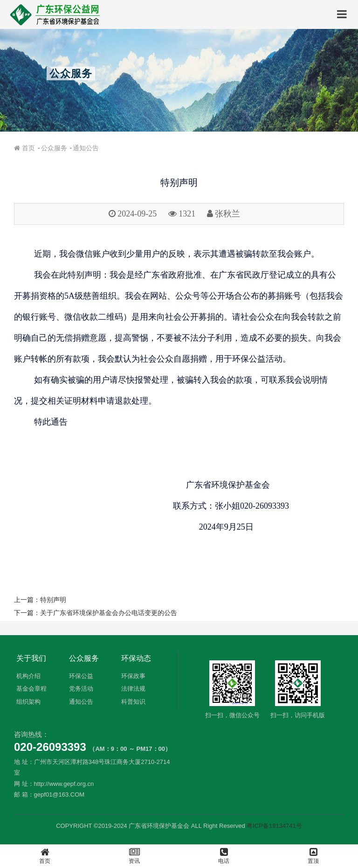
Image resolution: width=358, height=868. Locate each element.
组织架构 (28, 702)
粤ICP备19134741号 (274, 826)
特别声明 (53, 600)
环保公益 (81, 676)
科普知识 (133, 702)
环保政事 (133, 676)
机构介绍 (28, 676)
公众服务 (54, 148)
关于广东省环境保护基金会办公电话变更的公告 (109, 613)
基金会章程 (31, 689)
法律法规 (133, 689)
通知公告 (86, 148)
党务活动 (81, 689)
